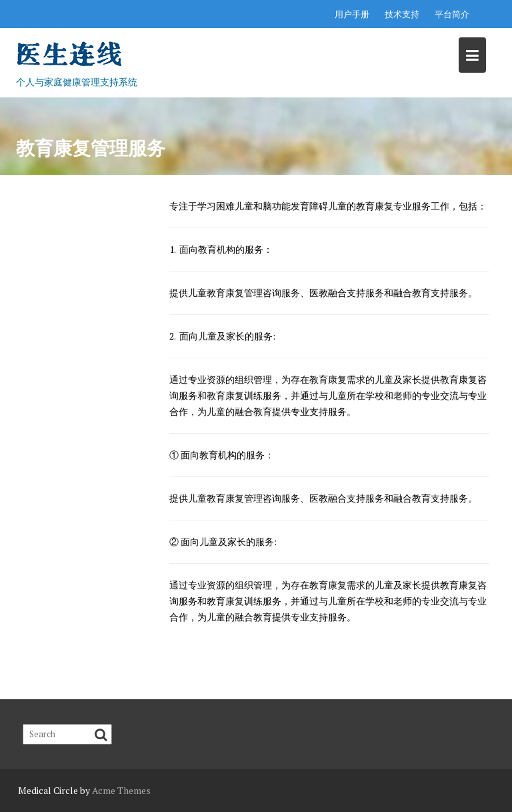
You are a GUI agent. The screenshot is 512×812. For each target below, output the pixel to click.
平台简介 (452, 14)
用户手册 (352, 14)
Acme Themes (121, 790)
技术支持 (402, 14)
